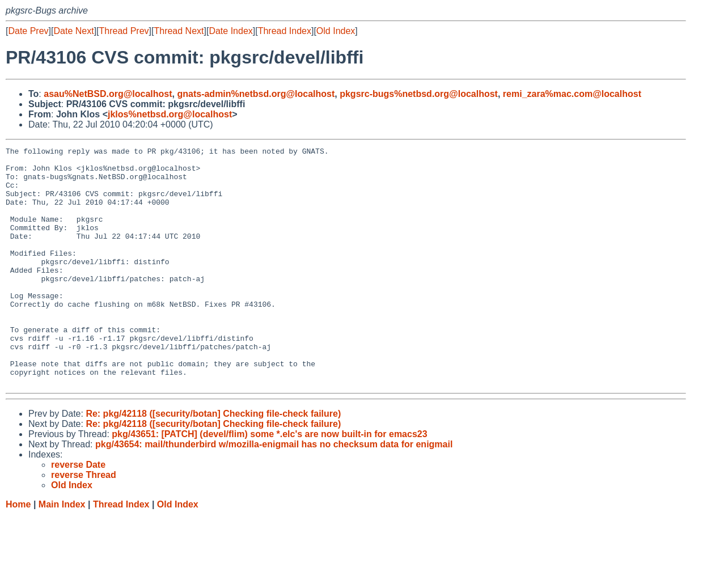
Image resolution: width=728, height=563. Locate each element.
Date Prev (28, 31)
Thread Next (179, 31)
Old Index (336, 31)
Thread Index (285, 31)
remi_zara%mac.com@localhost (572, 94)
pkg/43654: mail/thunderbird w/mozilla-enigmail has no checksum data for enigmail (274, 492)
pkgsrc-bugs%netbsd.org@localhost (419, 94)
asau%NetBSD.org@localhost (108, 94)
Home (18, 552)
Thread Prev (124, 31)
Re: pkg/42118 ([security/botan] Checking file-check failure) (213, 461)
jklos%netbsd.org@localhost (170, 114)
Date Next (73, 31)
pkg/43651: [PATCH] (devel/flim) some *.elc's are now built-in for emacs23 (269, 482)
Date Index (230, 31)
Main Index (62, 552)
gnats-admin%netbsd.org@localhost (256, 94)
